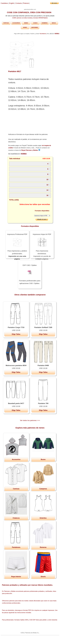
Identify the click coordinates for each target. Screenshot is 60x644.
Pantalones (16, 547)
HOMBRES (45, 23)
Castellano (4, 3)
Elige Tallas (16, 334)
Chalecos (16, 518)
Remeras (43, 547)
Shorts (43, 577)
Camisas (16, 489)
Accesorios (16, 459)
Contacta (19, 3)
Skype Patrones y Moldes (31, 150)
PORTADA (6, 23)
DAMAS (35, 23)
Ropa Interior (16, 577)
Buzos (43, 459)
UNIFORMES (35, 27)
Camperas (43, 489)
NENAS (54, 23)
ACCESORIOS (16, 23)
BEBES (26, 23)
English (12, 3)
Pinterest (26, 3)
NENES (25, 27)
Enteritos (43, 518)
